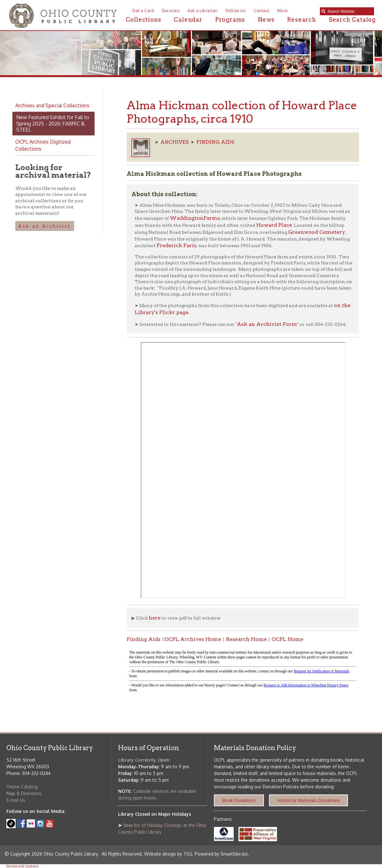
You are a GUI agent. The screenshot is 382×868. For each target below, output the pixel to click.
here (155, 618)
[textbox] (349, 11)
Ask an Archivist (45, 226)
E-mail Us (16, 800)
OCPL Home (287, 639)
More (283, 11)
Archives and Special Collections (52, 105)
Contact (262, 11)
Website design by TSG (168, 854)
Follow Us (236, 11)
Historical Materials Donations (308, 800)
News (266, 20)
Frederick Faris (177, 245)
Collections (144, 20)
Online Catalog (22, 787)
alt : (243, 671)
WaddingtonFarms (195, 218)
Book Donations (239, 800)
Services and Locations (22, 866)
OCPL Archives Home (193, 639)
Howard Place (274, 225)
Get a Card (143, 11)
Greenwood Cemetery (317, 232)
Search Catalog (352, 20)
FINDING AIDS (215, 142)
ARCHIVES (175, 142)
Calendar (188, 20)
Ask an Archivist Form (267, 324)
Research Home (246, 639)
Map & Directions (24, 793)
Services (171, 11)
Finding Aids (144, 639)
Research (301, 20)
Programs (230, 20)
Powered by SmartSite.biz (221, 854)
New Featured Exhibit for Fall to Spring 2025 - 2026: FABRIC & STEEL (53, 123)
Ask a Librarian (203, 11)
